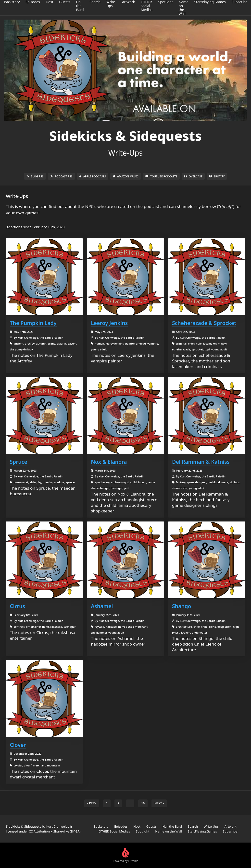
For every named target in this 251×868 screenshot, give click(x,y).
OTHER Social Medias (114, 831)
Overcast (193, 176)
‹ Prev (92, 803)
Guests (151, 826)
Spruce (19, 462)
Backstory (101, 826)
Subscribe (230, 831)
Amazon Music (126, 176)
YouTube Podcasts (161, 176)
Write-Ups (211, 826)
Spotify (217, 176)
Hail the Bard (172, 826)
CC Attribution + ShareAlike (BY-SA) (55, 831)
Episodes (121, 826)
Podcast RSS (61, 176)
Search (193, 826)
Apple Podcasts (93, 176)
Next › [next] (159, 803)
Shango (182, 606)
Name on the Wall (169, 831)
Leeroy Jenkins (109, 323)
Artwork (231, 826)
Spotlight (143, 831)
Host (137, 826)
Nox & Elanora (109, 462)
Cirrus (17, 606)
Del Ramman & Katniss (201, 462)
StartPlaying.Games (202, 831)
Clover (18, 745)
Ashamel (102, 606)
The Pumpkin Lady (33, 323)
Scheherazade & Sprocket (204, 323)
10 (143, 803)
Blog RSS (35, 176)
